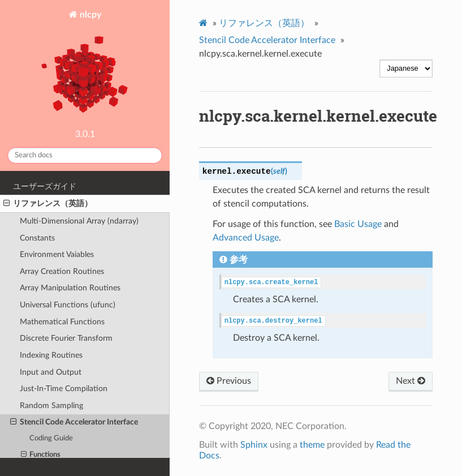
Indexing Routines (51, 355)
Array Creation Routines (62, 271)
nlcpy (85, 67)
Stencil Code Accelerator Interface (74, 422)
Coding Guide (51, 438)
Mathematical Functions (62, 322)
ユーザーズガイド (45, 186)
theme (312, 445)
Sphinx (254, 445)
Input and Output (51, 372)
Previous (229, 381)
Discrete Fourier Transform (66, 338)
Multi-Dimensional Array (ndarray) (79, 221)
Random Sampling (51, 406)
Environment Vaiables (57, 254)
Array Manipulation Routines (70, 288)
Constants (37, 238)
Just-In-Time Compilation (64, 389)
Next (411, 381)
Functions (41, 455)
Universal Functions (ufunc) (68, 305)
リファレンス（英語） (48, 204)
